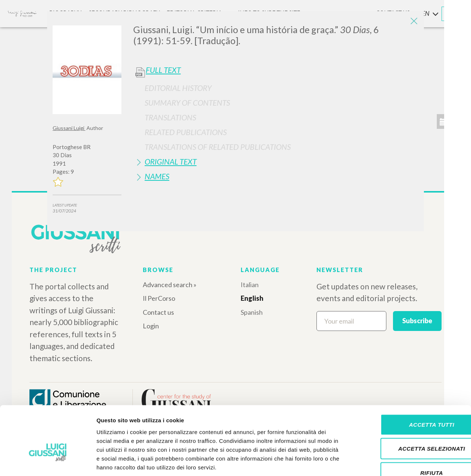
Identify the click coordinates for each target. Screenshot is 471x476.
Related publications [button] (186, 132)
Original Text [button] (171, 161)
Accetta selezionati (410, 404)
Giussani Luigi (69, 128)
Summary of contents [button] (187, 103)
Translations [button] (170, 117)
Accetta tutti (409, 379)
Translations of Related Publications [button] (218, 147)
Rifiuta (410, 428)
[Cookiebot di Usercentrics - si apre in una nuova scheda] (48, 462)
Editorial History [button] (178, 88)
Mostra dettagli (387, 461)
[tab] (276, 88)
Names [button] (157, 176)
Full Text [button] (163, 70)
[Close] (413, 22)
